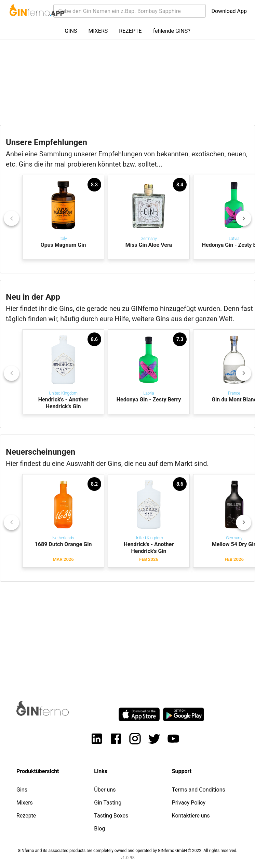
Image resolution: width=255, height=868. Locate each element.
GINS (71, 31)
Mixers (25, 803)
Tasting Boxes (111, 816)
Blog (99, 829)
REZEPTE (130, 31)
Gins (22, 790)
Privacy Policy (189, 803)
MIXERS (98, 31)
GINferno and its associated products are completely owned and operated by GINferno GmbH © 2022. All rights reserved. (128, 851)
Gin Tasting (108, 803)
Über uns (105, 790)
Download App (229, 11)
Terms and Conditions (199, 790)
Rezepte (26, 816)
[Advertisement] (127, 635)
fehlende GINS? (172, 31)
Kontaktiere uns (191, 816)
